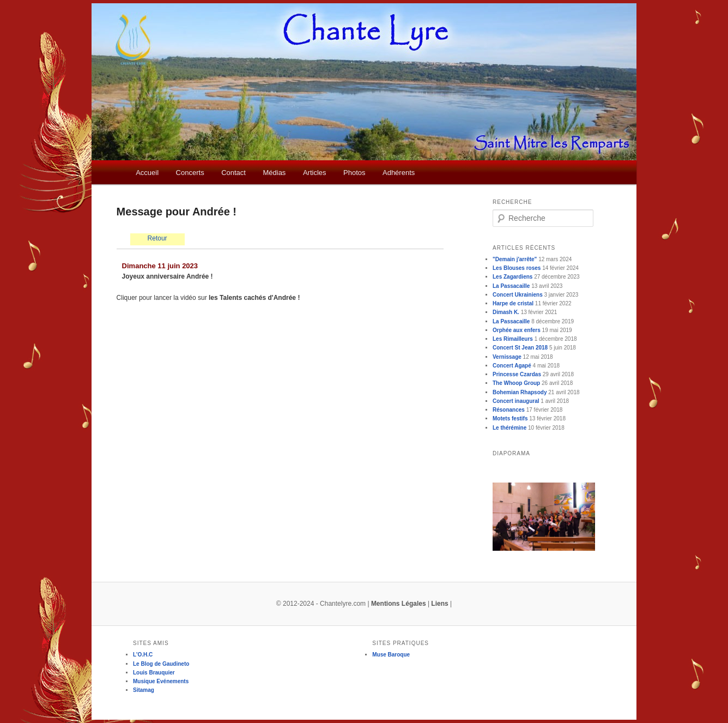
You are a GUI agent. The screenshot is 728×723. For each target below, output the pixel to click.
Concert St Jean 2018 (520, 348)
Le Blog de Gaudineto (161, 664)
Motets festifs (510, 418)
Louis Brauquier (154, 673)
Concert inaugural (516, 401)
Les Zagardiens (512, 277)
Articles (315, 173)
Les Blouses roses (517, 268)
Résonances (509, 410)
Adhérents (399, 173)
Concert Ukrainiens (518, 295)
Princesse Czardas (517, 374)
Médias (274, 173)
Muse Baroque (391, 655)
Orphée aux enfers (517, 330)
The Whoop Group (516, 383)
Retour (157, 238)
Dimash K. (506, 312)
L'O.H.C (143, 655)
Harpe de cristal (513, 303)
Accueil (147, 173)
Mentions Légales (399, 604)
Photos (354, 173)
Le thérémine (509, 428)
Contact (233, 173)
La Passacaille (511, 286)
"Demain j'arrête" (515, 259)
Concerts (190, 173)
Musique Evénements (161, 681)
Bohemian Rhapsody (520, 392)
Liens (439, 604)
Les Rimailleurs (513, 339)
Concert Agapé (512, 366)
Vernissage (507, 357)
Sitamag (144, 690)
